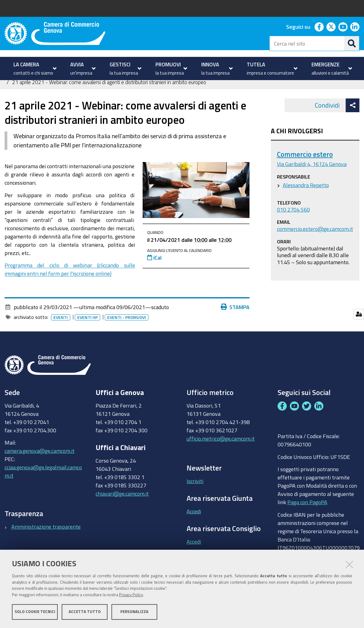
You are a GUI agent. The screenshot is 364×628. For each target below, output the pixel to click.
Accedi (194, 532)
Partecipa (120, 95)
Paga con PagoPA (307, 521)
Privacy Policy (131, 595)
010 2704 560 (293, 230)
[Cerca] (352, 43)
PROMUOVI (30, 95)
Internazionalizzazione (78, 95)
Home (9, 95)
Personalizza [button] (134, 612)
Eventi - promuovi (128, 338)
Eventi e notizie (156, 95)
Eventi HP (89, 338)
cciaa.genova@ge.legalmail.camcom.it (43, 492)
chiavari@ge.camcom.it (122, 514)
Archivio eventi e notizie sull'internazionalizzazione (235, 95)
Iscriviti (195, 502)
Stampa (237, 327)
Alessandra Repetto (306, 205)
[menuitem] (34, 68)
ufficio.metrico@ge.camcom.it (221, 459)
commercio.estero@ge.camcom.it (315, 249)
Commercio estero (305, 175)
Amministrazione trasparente (46, 547)
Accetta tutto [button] (85, 612)
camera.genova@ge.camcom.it (40, 471)
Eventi (62, 338)
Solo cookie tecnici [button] (35, 612)
